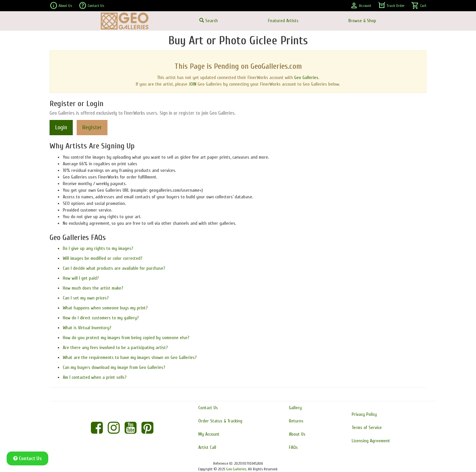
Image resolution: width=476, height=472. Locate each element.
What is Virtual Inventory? (87, 328)
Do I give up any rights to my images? (98, 248)
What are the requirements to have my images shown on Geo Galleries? (130, 357)
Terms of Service (367, 428)
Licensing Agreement (371, 441)
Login (61, 127)
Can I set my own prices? (86, 298)
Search (209, 21)
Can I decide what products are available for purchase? (114, 268)
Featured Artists (283, 21)
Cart (419, 6)
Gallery (295, 408)
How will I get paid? (81, 278)
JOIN (193, 84)
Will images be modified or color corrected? (103, 258)
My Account (209, 434)
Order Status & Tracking (220, 421)
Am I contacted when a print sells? (95, 377)
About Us (61, 6)
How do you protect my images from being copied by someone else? (126, 338)
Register (92, 127)
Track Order (391, 6)
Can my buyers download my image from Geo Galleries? (114, 367)
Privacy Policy (364, 414)
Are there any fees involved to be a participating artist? (115, 348)
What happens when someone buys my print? (105, 308)
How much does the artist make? (93, 288)
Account (361, 6)
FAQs (293, 447)
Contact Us (91, 6)
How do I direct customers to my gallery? (101, 318)
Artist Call (207, 447)
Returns (296, 421)
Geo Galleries (306, 78)
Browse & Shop (362, 21)
